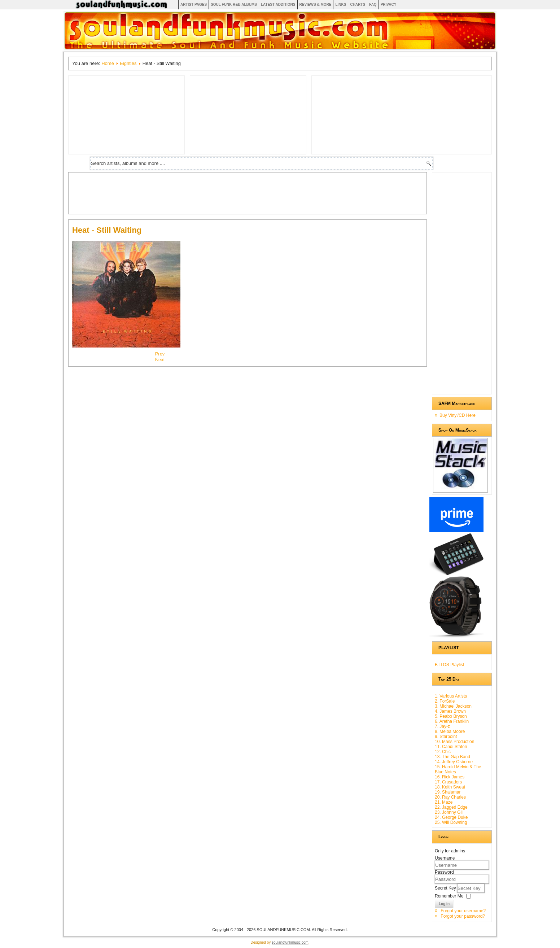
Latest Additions (278, 5)
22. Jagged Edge (451, 807)
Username (445, 858)
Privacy (389, 5)
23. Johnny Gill (449, 812)
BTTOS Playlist (449, 665)
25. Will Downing (451, 822)
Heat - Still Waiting (107, 230)
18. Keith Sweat (450, 787)
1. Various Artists (451, 696)
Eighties (128, 63)
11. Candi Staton (451, 747)
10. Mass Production (454, 742)
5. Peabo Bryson (451, 716)
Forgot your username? (463, 911)
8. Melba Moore (450, 731)
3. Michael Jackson (453, 706)
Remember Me (449, 896)
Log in (444, 904)
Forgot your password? (463, 916)
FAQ (373, 5)
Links (341, 5)
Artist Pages (194, 5)
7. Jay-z (442, 726)
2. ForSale (445, 701)
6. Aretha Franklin (452, 721)
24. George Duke (451, 817)
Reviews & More (316, 5)
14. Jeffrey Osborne (454, 762)
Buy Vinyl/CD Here (458, 415)
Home (108, 63)
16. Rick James (450, 777)
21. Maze (444, 802)
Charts (358, 5)
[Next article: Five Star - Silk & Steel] (160, 360)
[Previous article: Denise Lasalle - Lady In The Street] (160, 354)
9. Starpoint (446, 737)
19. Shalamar (448, 792)
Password (444, 872)
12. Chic (443, 752)
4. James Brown (450, 711)
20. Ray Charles (450, 797)
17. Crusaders (448, 782)
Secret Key (446, 888)
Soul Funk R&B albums (234, 5)
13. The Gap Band (452, 757)
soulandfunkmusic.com (290, 942)
